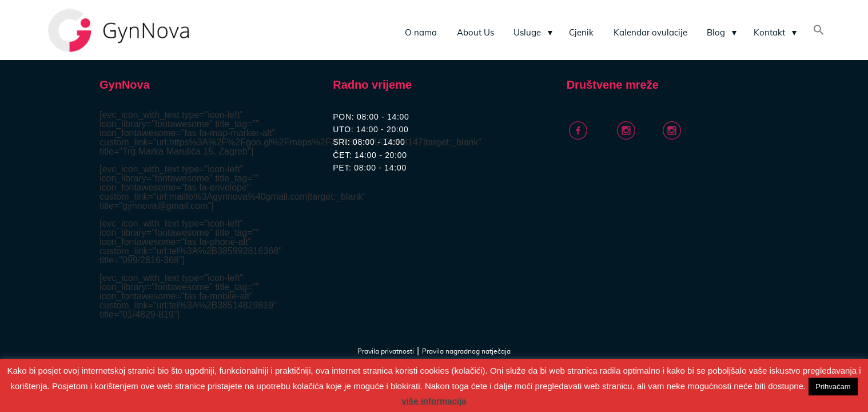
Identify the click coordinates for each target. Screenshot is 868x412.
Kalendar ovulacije (650, 33)
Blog (716, 33)
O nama (421, 33)
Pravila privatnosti (386, 351)
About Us (475, 33)
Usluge (527, 33)
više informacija (434, 401)
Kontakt (769, 33)
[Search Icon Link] (819, 31)
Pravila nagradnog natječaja (466, 351)
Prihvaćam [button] (833, 387)
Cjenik (581, 33)
